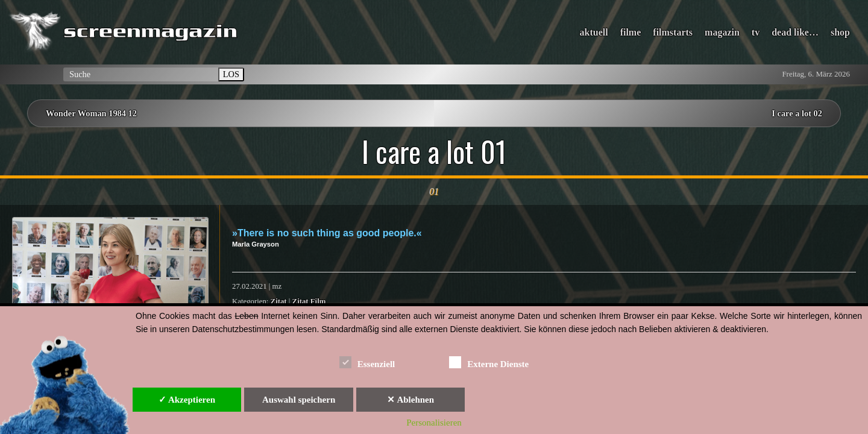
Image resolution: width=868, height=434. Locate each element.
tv (756, 32)
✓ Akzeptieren (187, 400)
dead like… (795, 32)
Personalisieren (434, 423)
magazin (722, 32)
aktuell (594, 32)
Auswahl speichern (299, 400)
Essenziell (367, 362)
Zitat (279, 301)
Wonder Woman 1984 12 (91, 113)
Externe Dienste (489, 362)
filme (631, 32)
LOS (231, 74)
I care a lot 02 (797, 113)
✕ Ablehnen (410, 400)
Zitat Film (309, 301)
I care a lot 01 (434, 151)
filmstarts (673, 32)
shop (840, 32)
